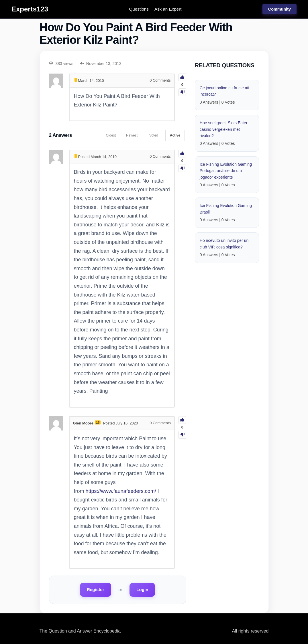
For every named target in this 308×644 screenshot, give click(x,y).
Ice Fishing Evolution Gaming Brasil (226, 209)
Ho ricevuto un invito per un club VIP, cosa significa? (224, 244)
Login (142, 589)
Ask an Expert (168, 9)
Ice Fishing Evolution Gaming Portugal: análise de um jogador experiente (226, 171)
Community (279, 9)
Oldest (111, 135)
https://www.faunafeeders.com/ (121, 491)
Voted (154, 135)
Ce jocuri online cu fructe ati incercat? (224, 91)
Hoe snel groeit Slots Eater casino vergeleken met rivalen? (224, 129)
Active (175, 135)
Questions (139, 9)
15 (98, 422)
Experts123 (30, 9)
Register (96, 589)
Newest (132, 135)
